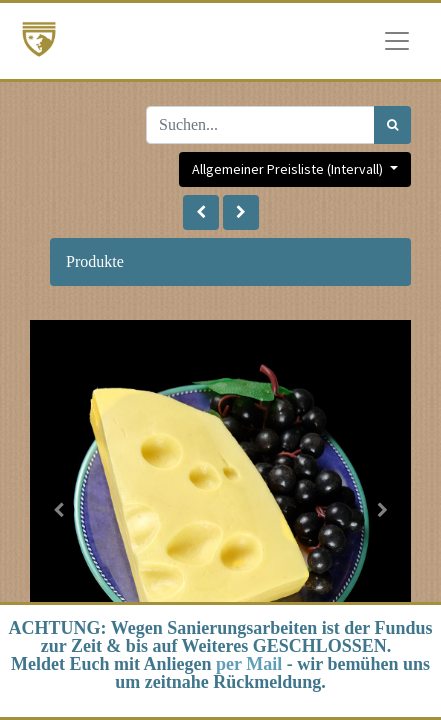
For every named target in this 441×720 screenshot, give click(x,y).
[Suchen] (392, 125)
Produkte (95, 261)
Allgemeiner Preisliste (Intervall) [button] (289, 169)
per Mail (249, 664)
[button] (201, 212)
